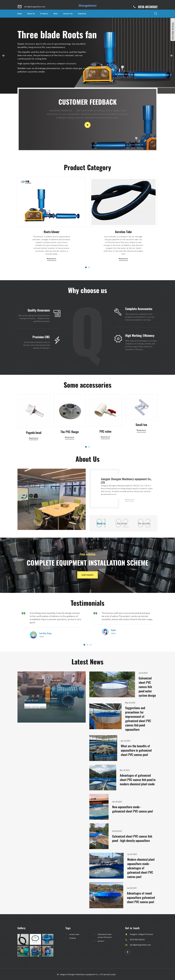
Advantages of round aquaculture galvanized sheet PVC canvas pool (141, 897)
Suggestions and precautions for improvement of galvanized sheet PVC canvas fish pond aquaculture (138, 719)
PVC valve (105, 449)
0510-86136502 (148, 7)
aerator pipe (76, 934)
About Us (31, 13)
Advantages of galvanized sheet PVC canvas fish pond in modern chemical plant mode (138, 780)
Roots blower (52, 265)
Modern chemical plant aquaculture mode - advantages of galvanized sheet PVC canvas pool (141, 868)
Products (44, 13)
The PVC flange (70, 450)
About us (102, 523)
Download (82, 13)
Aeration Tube (123, 265)
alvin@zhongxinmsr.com (142, 945)
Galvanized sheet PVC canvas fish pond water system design (148, 687)
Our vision (122, 523)
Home (20, 13)
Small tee (141, 440)
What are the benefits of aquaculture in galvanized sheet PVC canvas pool (137, 750)
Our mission (145, 523)
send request (87, 575)
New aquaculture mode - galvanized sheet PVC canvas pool (133, 809)
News (56, 13)
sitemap (74, 938)
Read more (141, 445)
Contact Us (68, 13)
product (102, 942)
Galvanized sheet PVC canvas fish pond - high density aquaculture (133, 838)
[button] (4, 56)
